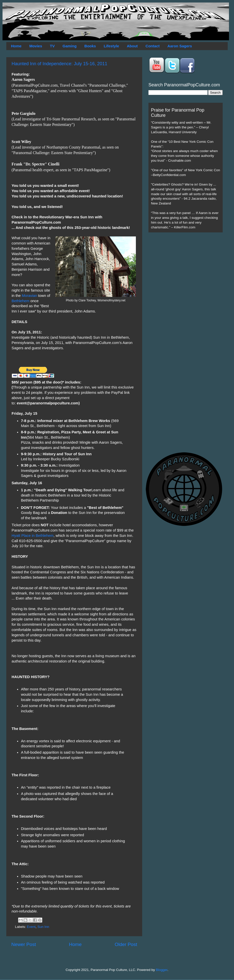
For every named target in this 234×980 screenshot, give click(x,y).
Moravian (29, 296)
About (132, 46)
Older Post (126, 944)
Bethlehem (21, 301)
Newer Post (24, 944)
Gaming (69, 46)
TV (52, 46)
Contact (152, 46)
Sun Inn (43, 927)
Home (16, 46)
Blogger (162, 970)
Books (90, 46)
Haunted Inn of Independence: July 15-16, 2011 (59, 64)
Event (31, 927)
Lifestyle (111, 46)
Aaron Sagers (180, 46)
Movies (36, 46)
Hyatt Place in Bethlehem (33, 536)
